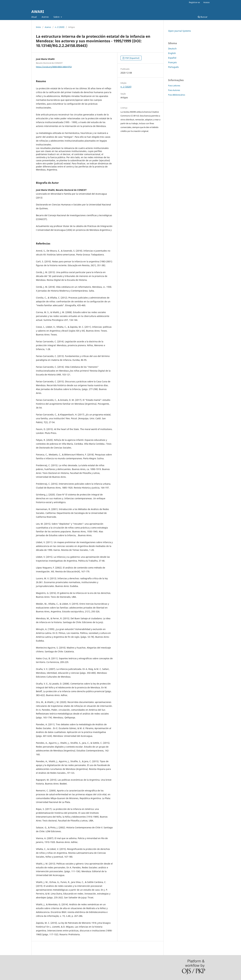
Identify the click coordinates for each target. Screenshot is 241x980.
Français (172, 62)
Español (172, 58)
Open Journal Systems (180, 31)
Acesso (206, 2)
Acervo (45, 17)
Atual (34, 17)
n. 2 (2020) (60, 27)
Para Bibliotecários (177, 95)
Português (173, 67)
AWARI (38, 11)
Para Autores (174, 90)
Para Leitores (174, 86)
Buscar (203, 17)
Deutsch (172, 49)
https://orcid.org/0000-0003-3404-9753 (54, 67)
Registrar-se (194, 2)
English (172, 53)
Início (38, 27)
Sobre (57, 17)
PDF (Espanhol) (132, 58)
